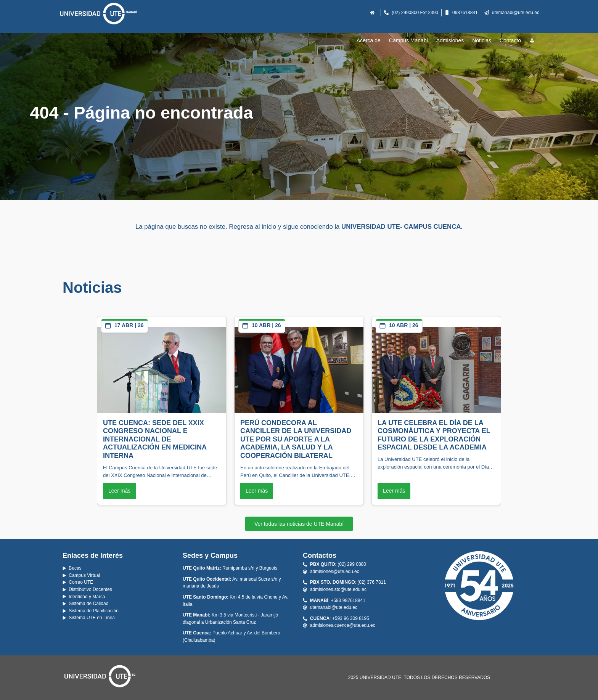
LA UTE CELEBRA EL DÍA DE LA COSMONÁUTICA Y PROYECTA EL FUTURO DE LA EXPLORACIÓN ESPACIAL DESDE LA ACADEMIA (434, 435)
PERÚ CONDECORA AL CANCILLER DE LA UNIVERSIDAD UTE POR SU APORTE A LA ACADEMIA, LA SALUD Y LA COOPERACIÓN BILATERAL (296, 439)
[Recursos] (532, 41)
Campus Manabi (408, 40)
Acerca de (369, 40)
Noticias (482, 40)
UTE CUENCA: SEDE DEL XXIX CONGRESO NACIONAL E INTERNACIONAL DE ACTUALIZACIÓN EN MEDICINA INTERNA (155, 439)
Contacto (510, 40)
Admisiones (450, 40)
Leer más (119, 491)
